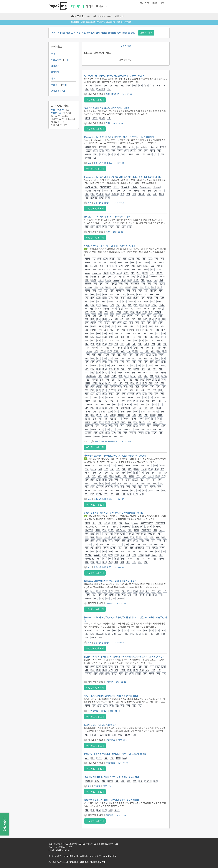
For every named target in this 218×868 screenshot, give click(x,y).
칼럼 (119, 33)
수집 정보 (55, 85)
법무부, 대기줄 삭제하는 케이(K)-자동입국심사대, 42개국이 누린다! (114, 76)
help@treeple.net (63, 850)
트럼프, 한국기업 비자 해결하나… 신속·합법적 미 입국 (108, 217)
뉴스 (84, 33)
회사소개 (52, 862)
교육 (73, 33)
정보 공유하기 (146, 33)
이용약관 (84, 862)
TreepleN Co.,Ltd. (71, 856)
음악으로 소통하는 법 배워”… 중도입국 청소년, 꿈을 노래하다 (112, 800)
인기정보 (55, 66)
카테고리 (55, 72)
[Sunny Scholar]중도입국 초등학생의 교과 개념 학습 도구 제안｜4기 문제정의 (119, 137)
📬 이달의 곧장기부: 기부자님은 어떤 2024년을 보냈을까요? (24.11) (115, 456)
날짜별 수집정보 (58, 91)
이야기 (110, 16)
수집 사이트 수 (57, 110)
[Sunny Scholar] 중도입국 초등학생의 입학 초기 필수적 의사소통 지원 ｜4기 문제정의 (123, 177)
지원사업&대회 (58, 33)
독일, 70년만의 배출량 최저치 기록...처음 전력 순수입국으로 (111, 696)
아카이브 (102, 16)
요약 (53, 54)
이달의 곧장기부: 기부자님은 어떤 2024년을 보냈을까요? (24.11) (113, 513)
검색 (142, 3)
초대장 (162, 3)
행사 (98, 33)
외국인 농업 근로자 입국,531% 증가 (100, 725)
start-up (126, 33)
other (134, 33)
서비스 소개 (91, 16)
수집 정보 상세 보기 (95, 100)
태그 (53, 78)
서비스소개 (63, 862)
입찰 (78, 33)
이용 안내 (119, 16)
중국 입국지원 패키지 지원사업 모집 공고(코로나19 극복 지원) (112, 777)
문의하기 (74, 862)
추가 (66, 60)
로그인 (147, 3)
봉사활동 (112, 33)
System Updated (108, 856)
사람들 (104, 33)
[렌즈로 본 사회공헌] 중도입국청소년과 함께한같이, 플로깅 (110, 581)
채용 (68, 33)
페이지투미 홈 (77, 16)
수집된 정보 (56, 113)
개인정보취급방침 (98, 862)
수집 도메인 (56, 60)
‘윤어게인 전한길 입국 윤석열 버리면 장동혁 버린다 (107, 108)
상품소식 (91, 33)
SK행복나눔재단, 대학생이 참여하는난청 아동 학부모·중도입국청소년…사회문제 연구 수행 (124, 657)
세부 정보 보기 (126, 60)
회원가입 (154, 3)
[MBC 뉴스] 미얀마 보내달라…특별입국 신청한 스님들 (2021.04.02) (115, 754)
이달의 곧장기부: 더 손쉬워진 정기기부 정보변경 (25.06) (109, 246)
